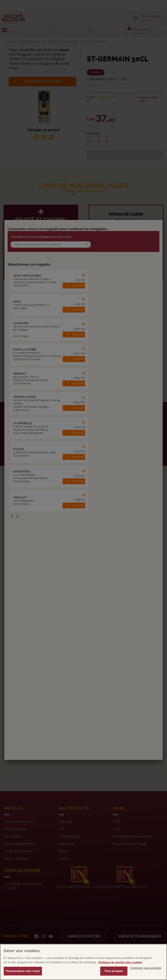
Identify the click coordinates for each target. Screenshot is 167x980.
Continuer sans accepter (146, 968)
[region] (83, 962)
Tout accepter (114, 971)
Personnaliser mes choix (23, 971)
